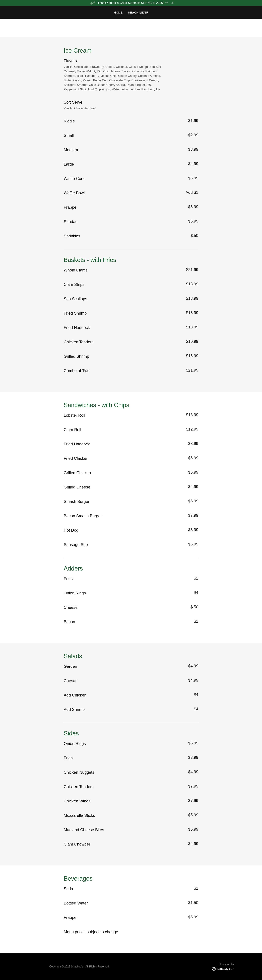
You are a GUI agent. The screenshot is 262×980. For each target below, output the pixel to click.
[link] (223, 969)
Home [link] (118, 13)
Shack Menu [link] (138, 13)
